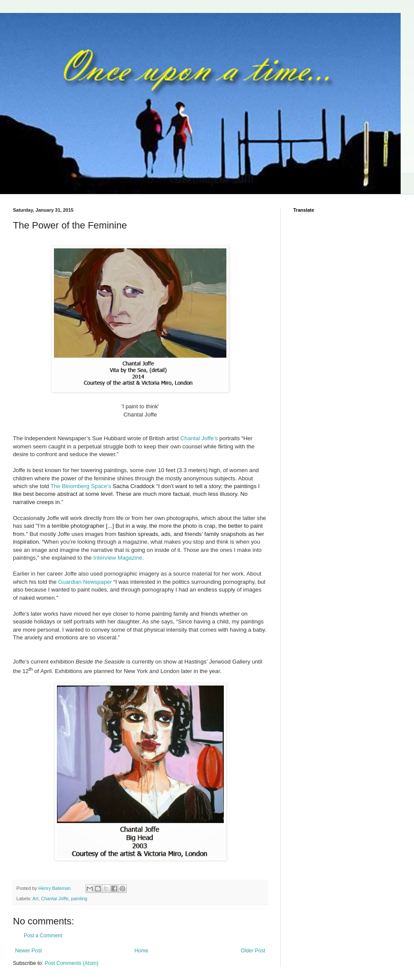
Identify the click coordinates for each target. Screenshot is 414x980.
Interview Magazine (118, 558)
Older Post (253, 951)
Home (141, 951)
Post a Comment (43, 936)
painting (79, 899)
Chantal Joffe (55, 899)
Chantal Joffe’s (199, 438)
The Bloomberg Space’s (81, 486)
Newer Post (28, 951)
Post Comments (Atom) (71, 963)
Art (35, 899)
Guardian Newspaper (85, 582)
